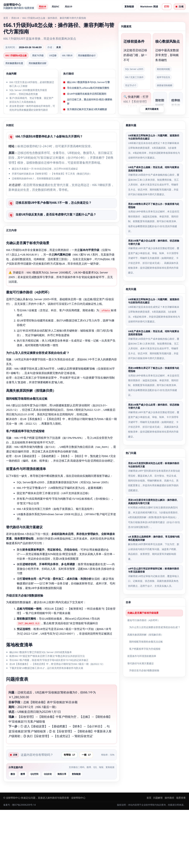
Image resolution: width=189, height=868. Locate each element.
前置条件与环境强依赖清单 (142, 656)
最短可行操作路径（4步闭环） (144, 620)
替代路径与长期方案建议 (141, 663)
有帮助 (71, 813)
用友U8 (42, 7)
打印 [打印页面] (165, 7)
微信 (13, 832)
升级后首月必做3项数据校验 (144, 670)
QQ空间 (34, 832)
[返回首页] (19, 7)
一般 (88, 813)
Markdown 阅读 (148, 7)
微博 (23, 832)
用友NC (55, 7)
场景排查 (181, 856)
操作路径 (169, 856)
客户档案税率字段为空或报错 (145, 649)
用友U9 (68, 7)
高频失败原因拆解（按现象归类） (145, 634)
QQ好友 (48, 832)
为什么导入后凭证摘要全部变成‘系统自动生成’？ (155, 627)
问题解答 (158, 856)
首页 (6, 18)
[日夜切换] (179, 7)
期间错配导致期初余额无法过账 (146, 641)
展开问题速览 (152, 109)
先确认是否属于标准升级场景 (143, 612)
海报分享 (62, 832)
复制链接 (128, 7)
